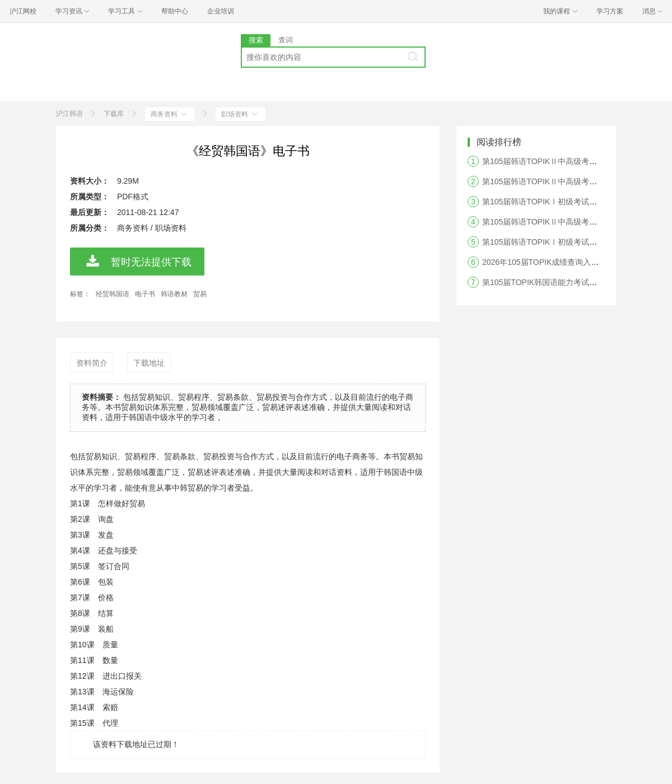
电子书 (145, 294)
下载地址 (149, 363)
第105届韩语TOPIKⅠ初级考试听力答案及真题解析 (571, 242)
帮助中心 (175, 11)
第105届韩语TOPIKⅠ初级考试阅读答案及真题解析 (571, 202)
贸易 (200, 294)
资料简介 (92, 363)
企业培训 (221, 11)
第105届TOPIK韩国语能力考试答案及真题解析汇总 (571, 282)
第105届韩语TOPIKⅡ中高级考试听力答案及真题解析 (575, 161)
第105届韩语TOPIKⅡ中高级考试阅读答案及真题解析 (575, 181)
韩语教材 (174, 294)
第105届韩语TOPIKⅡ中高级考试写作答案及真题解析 (575, 222)
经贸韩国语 (113, 294)
